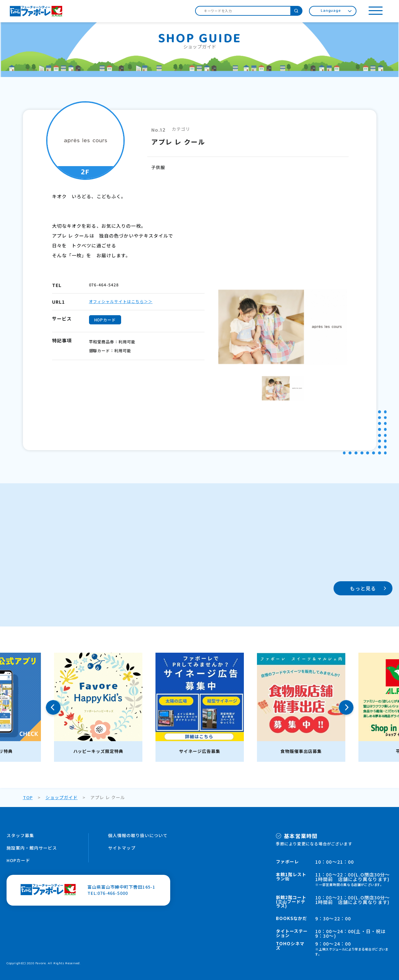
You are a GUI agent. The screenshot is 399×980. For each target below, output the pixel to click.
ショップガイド (62, 797)
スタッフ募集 (20, 835)
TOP (28, 797)
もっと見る (363, 588)
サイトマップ (122, 848)
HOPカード (18, 860)
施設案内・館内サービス (32, 848)
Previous (53, 707)
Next (346, 707)
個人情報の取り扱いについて (138, 835)
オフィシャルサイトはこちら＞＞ (121, 301)
